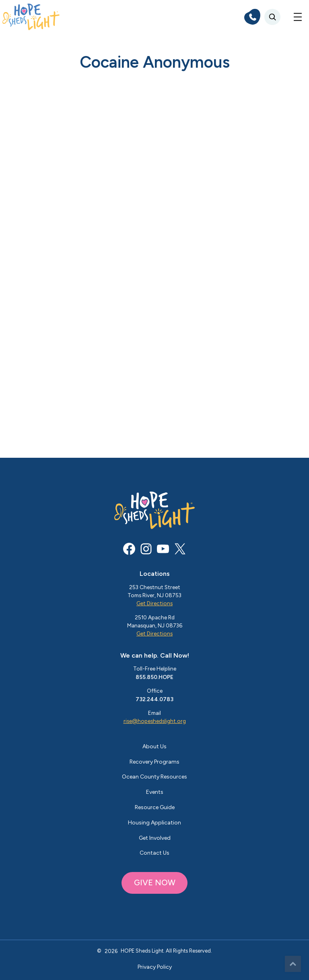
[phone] (252, 17)
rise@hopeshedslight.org (155, 721)
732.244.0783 (154, 699)
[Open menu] (298, 17)
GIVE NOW (155, 882)
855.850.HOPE (154, 677)
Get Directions (154, 603)
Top (293, 964)
